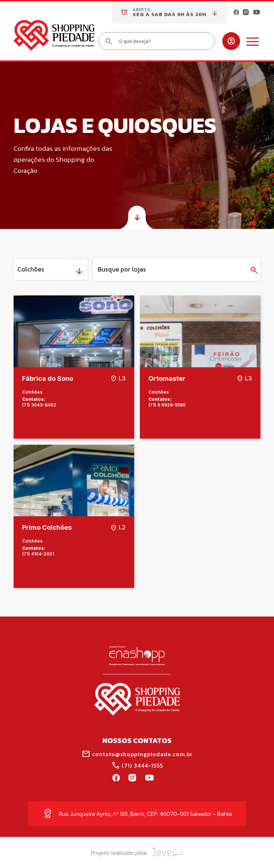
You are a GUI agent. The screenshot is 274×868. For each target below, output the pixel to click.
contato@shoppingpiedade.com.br (137, 754)
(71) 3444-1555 (137, 765)
